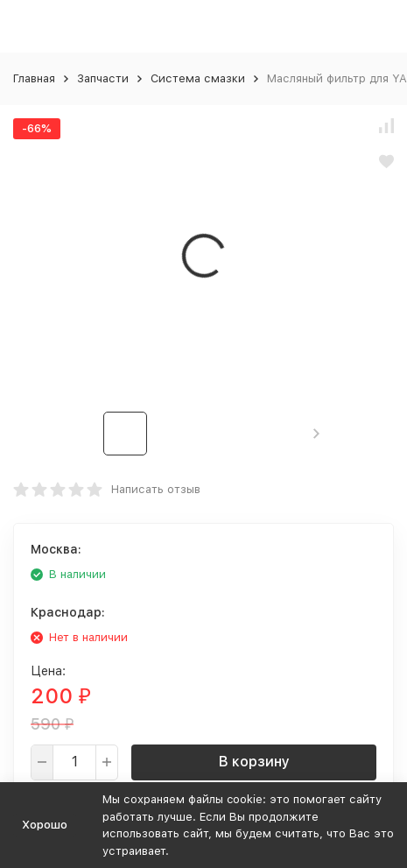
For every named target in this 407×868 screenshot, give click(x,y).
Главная (34, 78)
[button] (316, 434)
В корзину (254, 762)
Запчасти (103, 78)
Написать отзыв (156, 489)
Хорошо (45, 825)
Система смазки (198, 78)
